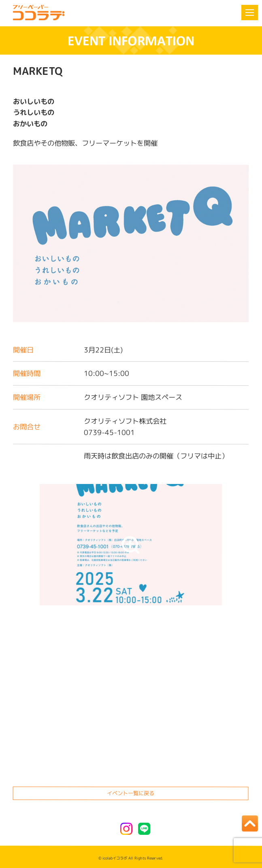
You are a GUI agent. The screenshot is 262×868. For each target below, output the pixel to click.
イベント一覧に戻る (131, 793)
